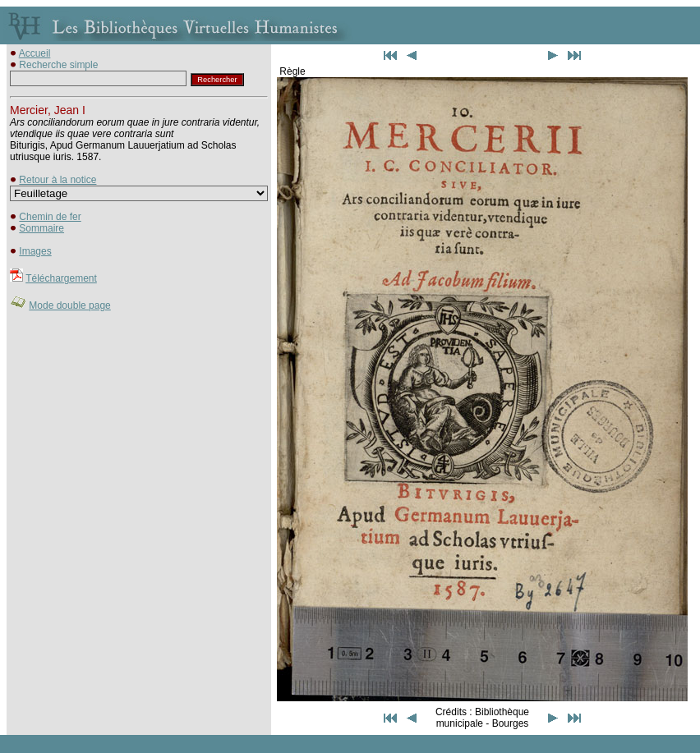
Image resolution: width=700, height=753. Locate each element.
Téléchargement (61, 278)
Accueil (35, 53)
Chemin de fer (50, 217)
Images (35, 251)
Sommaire (41, 228)
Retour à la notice (58, 180)
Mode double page (69, 305)
